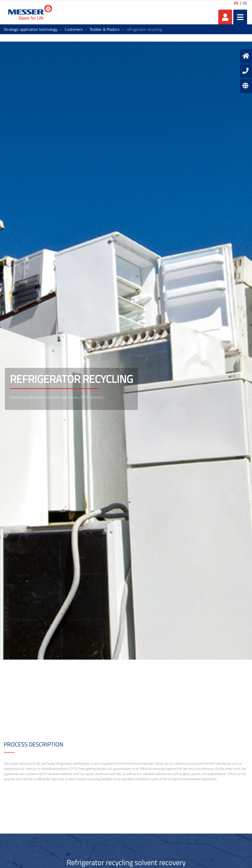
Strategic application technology (31, 29)
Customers (74, 29)
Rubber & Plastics (105, 29)
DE (245, 3)
